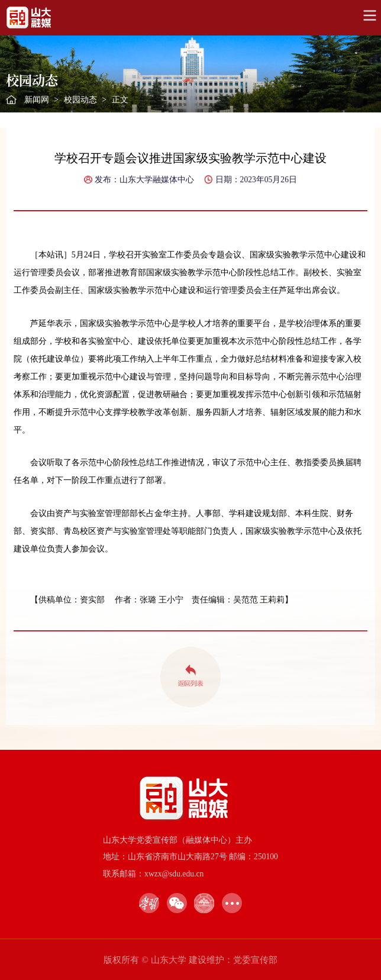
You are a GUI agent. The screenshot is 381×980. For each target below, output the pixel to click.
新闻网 (37, 100)
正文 (120, 100)
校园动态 (80, 100)
